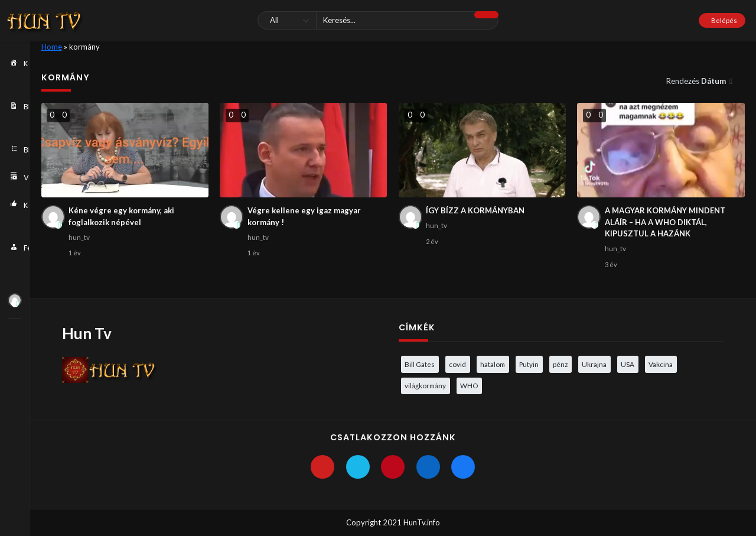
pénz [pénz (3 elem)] (560, 364)
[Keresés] (378, 20)
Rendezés (697, 81)
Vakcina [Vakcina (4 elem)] (661, 364)
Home (52, 47)
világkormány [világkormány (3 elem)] (425, 385)
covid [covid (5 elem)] (457, 364)
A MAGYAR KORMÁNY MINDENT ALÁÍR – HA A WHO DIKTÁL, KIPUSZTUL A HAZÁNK (665, 222)
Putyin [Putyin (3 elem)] (529, 364)
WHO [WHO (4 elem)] (469, 385)
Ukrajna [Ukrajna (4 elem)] (594, 364)
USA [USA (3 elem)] (628, 364)
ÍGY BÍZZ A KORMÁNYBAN (475, 210)
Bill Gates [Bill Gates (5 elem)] (420, 364)
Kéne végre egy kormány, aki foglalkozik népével (121, 216)
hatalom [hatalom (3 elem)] (493, 364)
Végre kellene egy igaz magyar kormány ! (304, 216)
